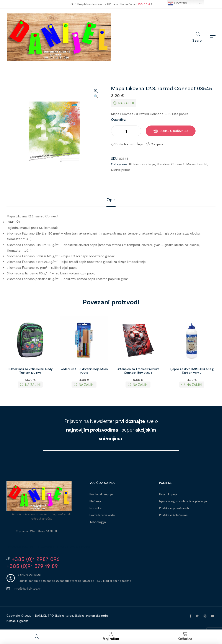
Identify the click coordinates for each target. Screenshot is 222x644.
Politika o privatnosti (174, 508)
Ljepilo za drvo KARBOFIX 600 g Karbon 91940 (192, 371)
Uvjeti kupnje (168, 494)
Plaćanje (95, 501)
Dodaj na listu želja (129, 144)
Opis (111, 199)
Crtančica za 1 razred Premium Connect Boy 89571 (138, 371)
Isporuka (95, 508)
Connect (178, 164)
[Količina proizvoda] (126, 131)
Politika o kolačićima (173, 515)
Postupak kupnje (101, 494)
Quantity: (119, 119)
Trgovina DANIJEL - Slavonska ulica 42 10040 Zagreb (48, 547)
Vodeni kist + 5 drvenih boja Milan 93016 (84, 371)
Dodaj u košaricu (174, 131)
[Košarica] (185, 634)
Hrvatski (177, 3)
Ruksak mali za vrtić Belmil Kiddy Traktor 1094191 (30, 371)
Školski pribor (121, 170)
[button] (96, 94)
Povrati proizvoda (102, 515)
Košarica (185, 639)
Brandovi (163, 164)
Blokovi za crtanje (142, 164)
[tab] (111, 199)
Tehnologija (98, 522)
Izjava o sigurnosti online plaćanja (183, 501)
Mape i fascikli (197, 164)
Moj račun (111, 639)
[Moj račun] (111, 634)
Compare (157, 144)
